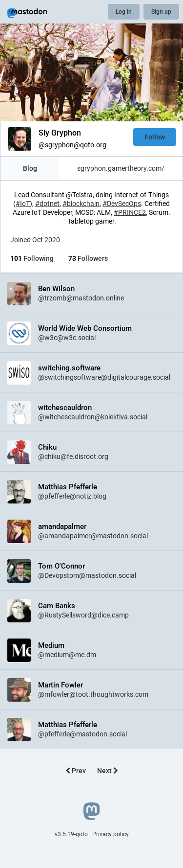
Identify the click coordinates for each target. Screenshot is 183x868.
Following (32, 258)
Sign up (161, 12)
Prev (76, 771)
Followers (88, 258)
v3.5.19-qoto (71, 834)
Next (108, 771)
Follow (155, 137)
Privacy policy (111, 834)
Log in (124, 12)
